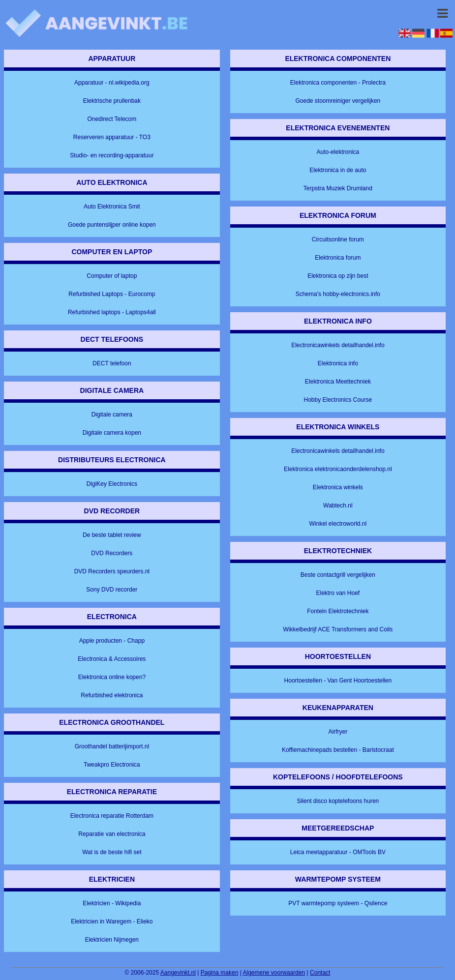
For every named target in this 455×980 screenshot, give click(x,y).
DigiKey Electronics (112, 484)
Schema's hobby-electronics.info (338, 294)
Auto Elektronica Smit (112, 207)
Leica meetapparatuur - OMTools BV (338, 852)
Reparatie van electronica (112, 834)
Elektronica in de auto (338, 170)
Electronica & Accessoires (112, 659)
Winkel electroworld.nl (338, 524)
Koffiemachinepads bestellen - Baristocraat (338, 750)
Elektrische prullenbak (112, 101)
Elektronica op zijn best (338, 276)
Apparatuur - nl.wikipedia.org (112, 83)
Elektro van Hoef (338, 593)
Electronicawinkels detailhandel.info (338, 345)
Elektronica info (338, 363)
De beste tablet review (112, 535)
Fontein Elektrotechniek (338, 611)
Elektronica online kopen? (112, 677)
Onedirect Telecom (112, 119)
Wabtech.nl (338, 505)
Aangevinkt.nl (178, 973)
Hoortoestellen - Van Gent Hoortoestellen (338, 681)
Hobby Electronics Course (338, 400)
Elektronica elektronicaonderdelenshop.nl (338, 469)
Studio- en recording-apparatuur (112, 155)
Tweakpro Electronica (112, 765)
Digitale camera (112, 415)
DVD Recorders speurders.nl (112, 571)
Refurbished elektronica (112, 695)
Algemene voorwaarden (274, 973)
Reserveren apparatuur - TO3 (112, 137)
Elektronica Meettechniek (338, 382)
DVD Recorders (112, 553)
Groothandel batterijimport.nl (112, 746)
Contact (320, 973)
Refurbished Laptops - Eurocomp (112, 294)
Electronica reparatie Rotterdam (112, 816)
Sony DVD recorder (112, 590)
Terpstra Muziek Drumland (338, 188)
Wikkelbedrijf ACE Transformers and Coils (338, 629)
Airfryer (338, 732)
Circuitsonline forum (338, 239)
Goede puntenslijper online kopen (112, 225)
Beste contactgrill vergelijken (338, 575)
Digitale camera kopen (112, 433)
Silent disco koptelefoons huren (338, 801)
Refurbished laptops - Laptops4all (112, 312)
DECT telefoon (112, 363)
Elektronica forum (338, 258)
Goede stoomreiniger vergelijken (338, 101)
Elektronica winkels (338, 487)
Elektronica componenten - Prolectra (338, 83)
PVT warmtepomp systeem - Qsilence (338, 903)
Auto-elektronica (338, 152)
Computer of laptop (112, 276)
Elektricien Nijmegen (112, 940)
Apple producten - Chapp (112, 641)
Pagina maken (220, 973)
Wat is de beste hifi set (112, 852)
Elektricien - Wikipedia (112, 903)
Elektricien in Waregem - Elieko (112, 921)
